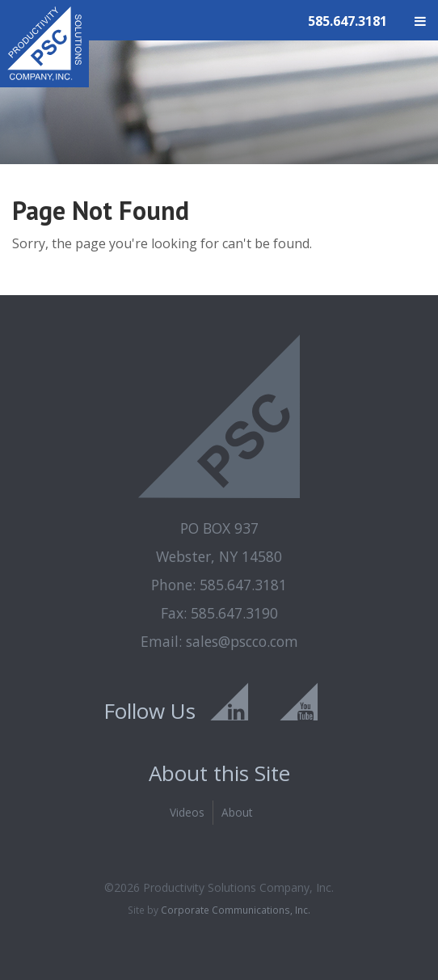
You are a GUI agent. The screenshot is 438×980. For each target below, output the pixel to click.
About (237, 813)
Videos (187, 813)
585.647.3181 (347, 21)
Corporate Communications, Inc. (236, 910)
